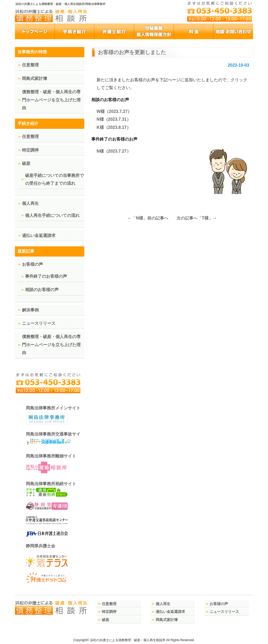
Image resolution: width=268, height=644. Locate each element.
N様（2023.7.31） (114, 119)
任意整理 (30, 65)
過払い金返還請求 (39, 236)
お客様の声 (32, 264)
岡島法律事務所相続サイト (51, 489)
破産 (26, 163)
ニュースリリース (39, 323)
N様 (139, 218)
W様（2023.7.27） (114, 111)
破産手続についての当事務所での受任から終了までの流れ (54, 179)
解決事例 (30, 310)
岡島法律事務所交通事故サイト (53, 438)
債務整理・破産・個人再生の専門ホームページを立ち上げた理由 (51, 100)
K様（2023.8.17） (114, 127)
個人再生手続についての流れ (52, 215)
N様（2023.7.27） (114, 151)
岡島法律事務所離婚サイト (51, 464)
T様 (205, 218)
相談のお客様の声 (42, 290)
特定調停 (30, 150)
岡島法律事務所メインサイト (53, 415)
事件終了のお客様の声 (46, 276)
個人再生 (30, 203)
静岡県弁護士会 (41, 546)
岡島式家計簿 (35, 79)
